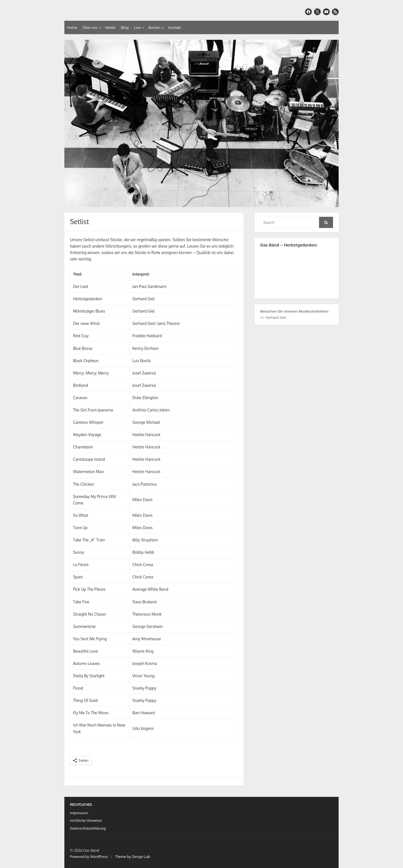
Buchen (154, 27)
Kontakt (174, 27)
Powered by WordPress (89, 857)
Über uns (90, 27)
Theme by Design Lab (133, 857)
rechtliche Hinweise (86, 820)
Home (72, 27)
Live (137, 27)
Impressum (79, 813)
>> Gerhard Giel (273, 317)
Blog (125, 27)
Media (110, 27)
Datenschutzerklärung (88, 828)
